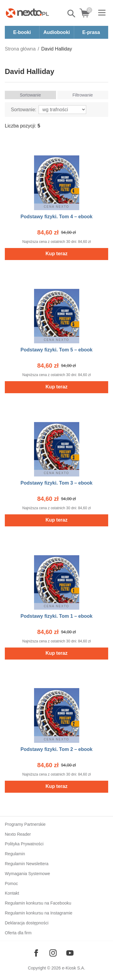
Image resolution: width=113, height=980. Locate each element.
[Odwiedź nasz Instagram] (53, 953)
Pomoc (11, 884)
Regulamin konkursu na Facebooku (38, 903)
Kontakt (12, 893)
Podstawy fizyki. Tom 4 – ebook (56, 217)
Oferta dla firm (18, 933)
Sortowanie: (24, 110)
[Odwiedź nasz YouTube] (70, 953)
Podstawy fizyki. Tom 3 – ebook (56, 483)
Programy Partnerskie (25, 824)
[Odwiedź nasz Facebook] (36, 953)
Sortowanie (30, 95)
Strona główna (20, 49)
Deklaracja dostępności (27, 923)
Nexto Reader (18, 834)
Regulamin (15, 854)
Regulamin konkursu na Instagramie (39, 913)
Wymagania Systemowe (27, 874)
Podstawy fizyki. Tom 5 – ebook (56, 350)
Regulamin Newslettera (27, 864)
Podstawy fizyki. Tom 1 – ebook (56, 616)
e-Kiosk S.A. (74, 968)
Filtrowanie (83, 95)
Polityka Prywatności (24, 844)
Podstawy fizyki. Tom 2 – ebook (56, 749)
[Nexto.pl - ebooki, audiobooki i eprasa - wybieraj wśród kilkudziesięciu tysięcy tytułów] (27, 13)
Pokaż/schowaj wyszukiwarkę (72, 14)
